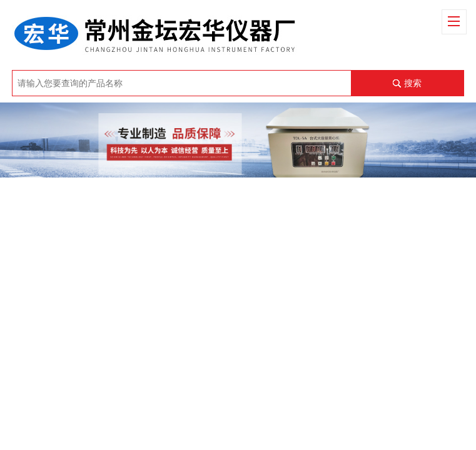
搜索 (413, 83)
